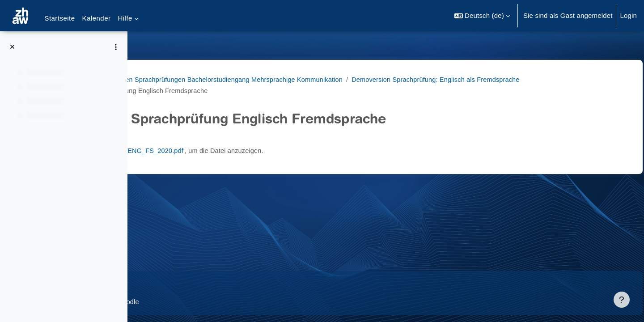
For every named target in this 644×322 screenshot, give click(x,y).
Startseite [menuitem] (59, 18)
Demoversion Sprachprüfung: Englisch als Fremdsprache (241, 91)
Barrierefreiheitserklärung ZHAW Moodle (207, 302)
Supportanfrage (218, 283)
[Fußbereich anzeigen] (622, 300)
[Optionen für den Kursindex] (116, 47)
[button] (482, 16)
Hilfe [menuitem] (125, 18)
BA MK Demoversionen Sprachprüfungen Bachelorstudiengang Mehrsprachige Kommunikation (289, 79)
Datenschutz (164, 283)
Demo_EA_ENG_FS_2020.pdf (268, 150)
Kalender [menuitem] (97, 18)
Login (628, 15)
